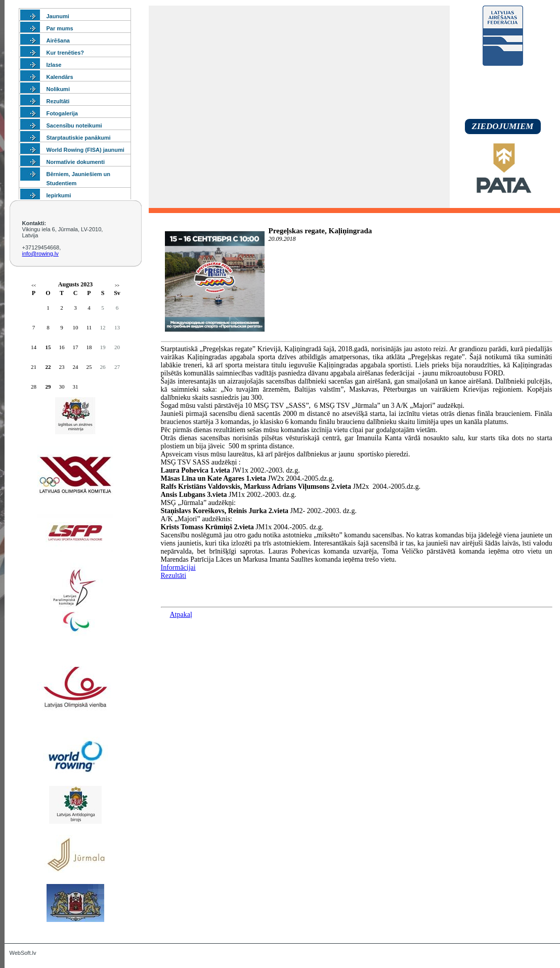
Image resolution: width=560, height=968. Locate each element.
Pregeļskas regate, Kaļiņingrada (320, 231)
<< (34, 286)
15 (48, 347)
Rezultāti (58, 101)
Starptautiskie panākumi (79, 138)
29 (48, 387)
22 (48, 367)
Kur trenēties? (66, 53)
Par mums (60, 28)
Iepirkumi (59, 195)
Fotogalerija (62, 113)
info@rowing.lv (40, 254)
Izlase (54, 65)
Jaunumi (58, 16)
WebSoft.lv (23, 953)
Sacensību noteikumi (74, 125)
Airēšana (58, 40)
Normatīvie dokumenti (76, 162)
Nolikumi (58, 89)
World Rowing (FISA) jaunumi (85, 150)
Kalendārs (60, 77)
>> (117, 286)
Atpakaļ (181, 615)
